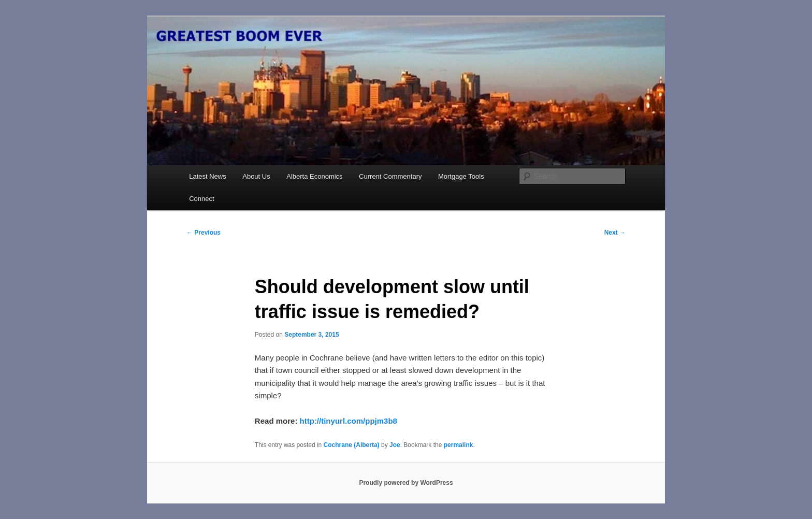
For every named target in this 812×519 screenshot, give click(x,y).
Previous (204, 233)
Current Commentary (390, 176)
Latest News (208, 176)
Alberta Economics (314, 176)
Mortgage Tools (461, 176)
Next (615, 233)
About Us (256, 176)
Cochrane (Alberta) (352, 445)
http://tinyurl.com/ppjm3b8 (349, 421)
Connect (201, 199)
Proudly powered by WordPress (406, 483)
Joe (395, 445)
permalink (459, 445)
